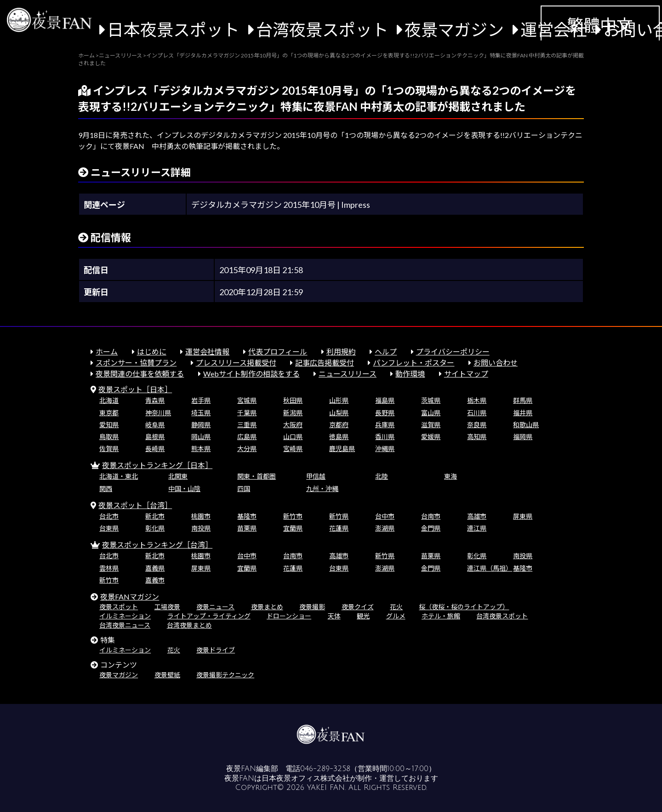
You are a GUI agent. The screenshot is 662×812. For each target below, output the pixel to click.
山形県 (339, 400)
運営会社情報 (207, 352)
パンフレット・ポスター (414, 363)
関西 (106, 489)
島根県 (155, 437)
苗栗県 (247, 528)
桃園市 (201, 516)
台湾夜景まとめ (189, 625)
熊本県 (201, 449)
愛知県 (109, 425)
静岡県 (201, 425)
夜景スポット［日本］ (135, 389)
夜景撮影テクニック (225, 675)
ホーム (107, 352)
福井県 (523, 413)
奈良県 (477, 425)
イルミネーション (125, 616)
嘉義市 (155, 580)
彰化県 (155, 528)
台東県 (109, 528)
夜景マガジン (454, 29)
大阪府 (293, 425)
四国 (244, 489)
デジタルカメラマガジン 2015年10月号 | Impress (281, 205)
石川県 (477, 413)
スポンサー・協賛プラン (136, 363)
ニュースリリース (348, 374)
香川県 (385, 437)
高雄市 (477, 516)
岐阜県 (155, 425)
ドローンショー (289, 616)
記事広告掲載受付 (325, 363)
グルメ (396, 616)
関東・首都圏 (257, 476)
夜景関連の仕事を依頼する (140, 374)
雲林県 (109, 568)
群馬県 (523, 400)
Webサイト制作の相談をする (251, 374)
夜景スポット (119, 607)
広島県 (247, 437)
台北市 (109, 516)
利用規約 (341, 352)
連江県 (477, 528)
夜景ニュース (215, 607)
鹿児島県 (342, 449)
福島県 (385, 400)
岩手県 (201, 400)
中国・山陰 (184, 489)
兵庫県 (385, 425)
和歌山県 (526, 425)
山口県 (293, 437)
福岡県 (523, 437)
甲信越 (316, 476)
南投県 (201, 528)
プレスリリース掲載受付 (236, 363)
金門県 (431, 528)
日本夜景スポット (173, 29)
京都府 (339, 425)
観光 (363, 616)
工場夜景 (167, 607)
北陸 (382, 476)
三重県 (247, 425)
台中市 (385, 516)
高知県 (477, 437)
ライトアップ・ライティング (209, 616)
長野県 (385, 413)
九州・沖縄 (322, 489)
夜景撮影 (312, 607)
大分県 (247, 449)
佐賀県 (109, 449)
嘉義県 (155, 568)
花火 (396, 607)
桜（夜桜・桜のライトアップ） (464, 607)
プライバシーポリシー (453, 352)
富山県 (431, 413)
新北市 (155, 516)
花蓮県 (339, 528)
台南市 (431, 516)
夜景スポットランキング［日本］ (157, 465)
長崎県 (155, 449)
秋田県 (293, 400)
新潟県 (293, 413)
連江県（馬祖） (490, 568)
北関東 (178, 476)
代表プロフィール (278, 352)
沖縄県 (385, 449)
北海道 (109, 400)
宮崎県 (293, 449)
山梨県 (339, 413)
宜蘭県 (293, 528)
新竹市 (293, 516)
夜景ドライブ (216, 650)
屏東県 (523, 516)
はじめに (152, 352)
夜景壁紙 (167, 675)
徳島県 (339, 437)
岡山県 (201, 437)
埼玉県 (201, 413)
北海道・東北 (119, 476)
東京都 (109, 413)
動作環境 (410, 374)
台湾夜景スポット (322, 29)
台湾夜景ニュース (125, 625)
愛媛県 (431, 437)
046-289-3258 (325, 769)
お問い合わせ (496, 363)
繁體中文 (600, 25)
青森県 (155, 400)
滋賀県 (431, 425)
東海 (451, 476)
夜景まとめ (267, 607)
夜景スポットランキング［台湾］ (157, 545)
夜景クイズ (358, 607)
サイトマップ (466, 374)
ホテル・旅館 (441, 616)
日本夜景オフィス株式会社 (306, 778)
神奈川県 (158, 413)
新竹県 (339, 516)
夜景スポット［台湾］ (135, 505)
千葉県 (247, 413)
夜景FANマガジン (130, 597)
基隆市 (247, 516)
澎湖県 (385, 528)
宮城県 (247, 400)
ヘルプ (386, 352)
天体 (334, 616)
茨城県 (431, 400)
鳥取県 (109, 437)
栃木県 (477, 400)
